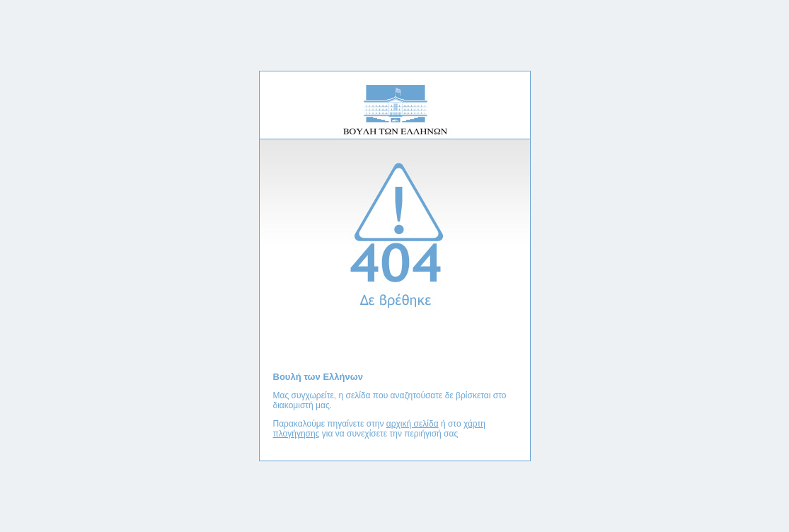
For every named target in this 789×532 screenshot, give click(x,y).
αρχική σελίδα (413, 424)
